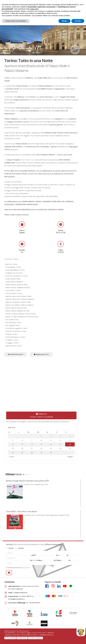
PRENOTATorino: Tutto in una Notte (41, 415)
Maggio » (71, 457)
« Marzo (12, 457)
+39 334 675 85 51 (35, 603)
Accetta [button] (78, 21)
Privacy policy (26, 568)
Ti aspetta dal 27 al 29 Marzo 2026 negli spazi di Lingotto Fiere (46, 515)
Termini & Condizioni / (13, 635)
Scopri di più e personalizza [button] (16, 21)
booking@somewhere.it (16, 599)
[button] (24, 475)
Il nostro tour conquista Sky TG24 (36, 484)
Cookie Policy (23, 638)
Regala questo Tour (41, 354)
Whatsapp (22, 603)
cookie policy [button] (34, 9)
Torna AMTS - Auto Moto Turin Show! (21, 511)
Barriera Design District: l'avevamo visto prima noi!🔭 (28, 481)
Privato (10, 548)
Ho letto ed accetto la (18, 568)
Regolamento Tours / (30, 635)
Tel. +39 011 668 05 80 (16, 589)
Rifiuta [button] (64, 21)
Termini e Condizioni (36, 638)
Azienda (20, 548)
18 (70, 444)
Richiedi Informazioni (16, 354)
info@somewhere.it (21, 593)
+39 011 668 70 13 (27, 596)
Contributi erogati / (46, 635)
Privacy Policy (11, 638)
